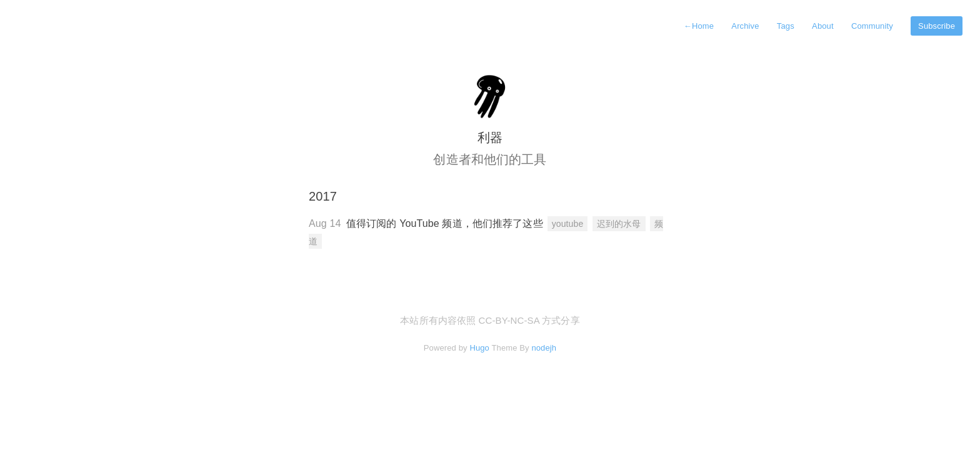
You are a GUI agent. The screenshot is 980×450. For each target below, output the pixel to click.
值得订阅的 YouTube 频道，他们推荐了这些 (445, 223)
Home (699, 26)
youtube (568, 224)
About (823, 26)
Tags (786, 26)
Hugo (479, 348)
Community (872, 26)
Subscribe (937, 26)
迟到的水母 (619, 224)
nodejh (544, 348)
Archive (745, 26)
